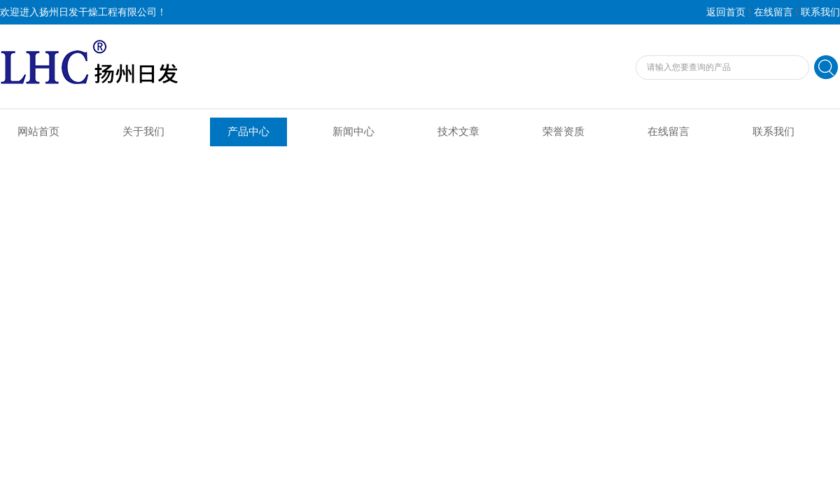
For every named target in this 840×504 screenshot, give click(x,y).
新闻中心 (353, 132)
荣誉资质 (563, 132)
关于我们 (143, 132)
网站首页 (38, 132)
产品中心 (248, 132)
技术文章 (458, 132)
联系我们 (820, 12)
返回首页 (726, 12)
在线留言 (773, 12)
